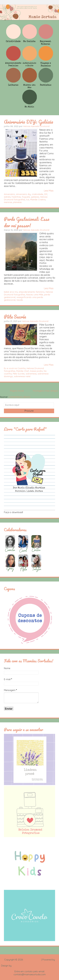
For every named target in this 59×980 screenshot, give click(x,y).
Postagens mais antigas (46, 391)
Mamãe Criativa (38, 199)
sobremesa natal (22, 376)
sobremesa (31, 374)
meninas (8, 202)
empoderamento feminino (32, 292)
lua (28, 199)
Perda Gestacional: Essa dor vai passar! (27, 222)
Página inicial (17, 391)
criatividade (37, 194)
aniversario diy (23, 194)
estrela (7, 197)
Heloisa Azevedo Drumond (36, 126)
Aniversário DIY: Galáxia (29, 122)
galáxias (35, 197)
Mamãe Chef (22, 371)
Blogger (30, 963)
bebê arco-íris (11, 292)
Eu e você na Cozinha (15, 368)
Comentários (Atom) (20, 397)
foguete (26, 197)
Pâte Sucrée (15, 317)
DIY (46, 194)
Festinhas (16, 197)
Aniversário (9, 194)
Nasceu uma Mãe (35, 295)
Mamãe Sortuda (32, 960)
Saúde (20, 300)
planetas (17, 202)
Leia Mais (49, 191)
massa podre (36, 371)
